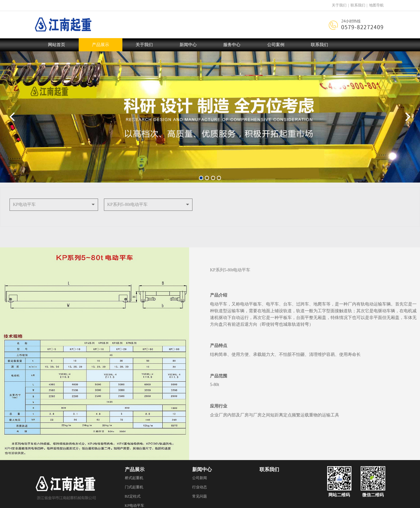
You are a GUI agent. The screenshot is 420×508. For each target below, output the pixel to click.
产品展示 (101, 45)
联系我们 (358, 5)
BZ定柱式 (133, 496)
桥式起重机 (134, 478)
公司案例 (276, 45)
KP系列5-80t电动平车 (127, 205)
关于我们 (339, 5)
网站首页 (57, 45)
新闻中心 (188, 45)
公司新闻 (200, 478)
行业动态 (200, 487)
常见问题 (200, 496)
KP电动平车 (24, 205)
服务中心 (232, 45)
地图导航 (376, 5)
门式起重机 (134, 487)
